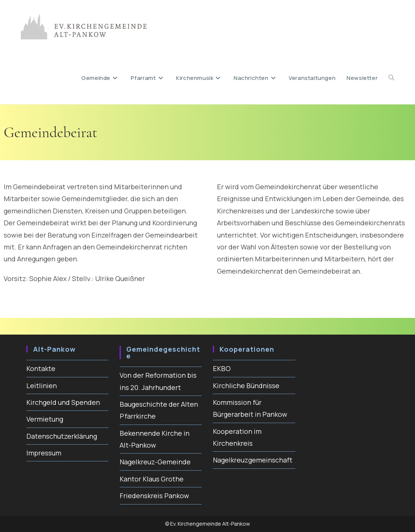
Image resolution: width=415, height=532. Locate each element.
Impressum (44, 453)
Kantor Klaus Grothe (152, 479)
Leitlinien (42, 386)
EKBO (222, 368)
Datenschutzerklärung (62, 436)
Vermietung (45, 419)
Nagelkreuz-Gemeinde (155, 462)
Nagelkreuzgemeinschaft (253, 460)
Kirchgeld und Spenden (63, 402)
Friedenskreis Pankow (154, 496)
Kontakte (41, 368)
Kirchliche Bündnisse (246, 386)
